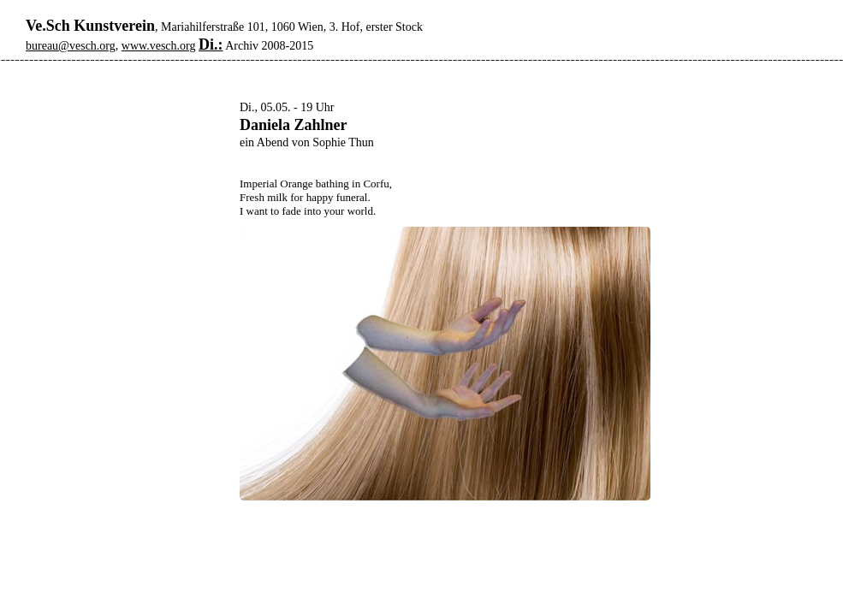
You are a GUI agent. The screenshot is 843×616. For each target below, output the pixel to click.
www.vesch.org (159, 46)
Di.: (211, 44)
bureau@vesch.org (71, 46)
